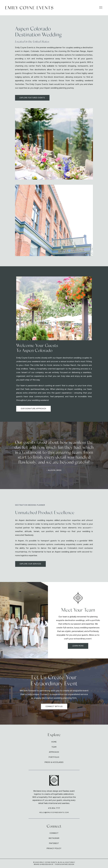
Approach (54, 752)
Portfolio (54, 757)
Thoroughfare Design (64, 864)
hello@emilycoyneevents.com (54, 812)
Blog (60, 862)
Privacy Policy (54, 848)
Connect (54, 833)
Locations (69, 862)
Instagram (54, 838)
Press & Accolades (54, 762)
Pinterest (54, 843)
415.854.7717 (54, 808)
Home (54, 742)
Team (54, 747)
